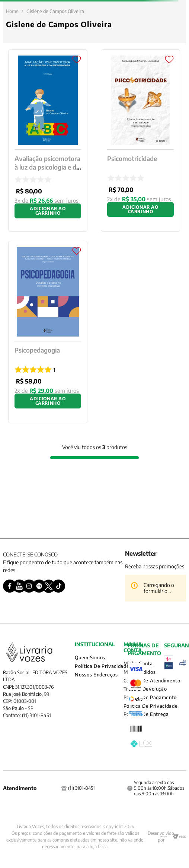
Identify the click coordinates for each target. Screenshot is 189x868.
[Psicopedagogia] (48, 332)
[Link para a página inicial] (12, 11)
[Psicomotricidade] (140, 141)
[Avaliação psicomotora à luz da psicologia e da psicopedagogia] (48, 141)
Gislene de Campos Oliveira (55, 11)
